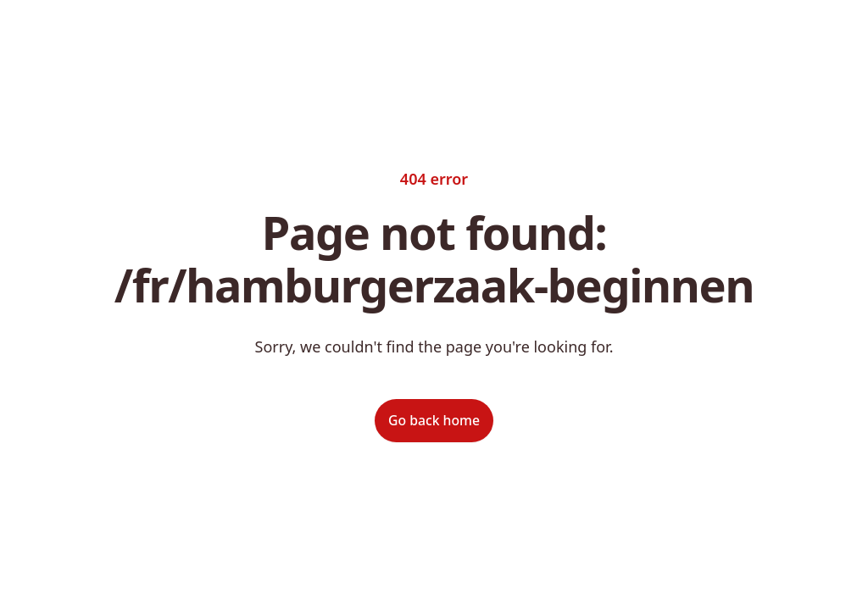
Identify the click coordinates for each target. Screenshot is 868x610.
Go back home (434, 420)
